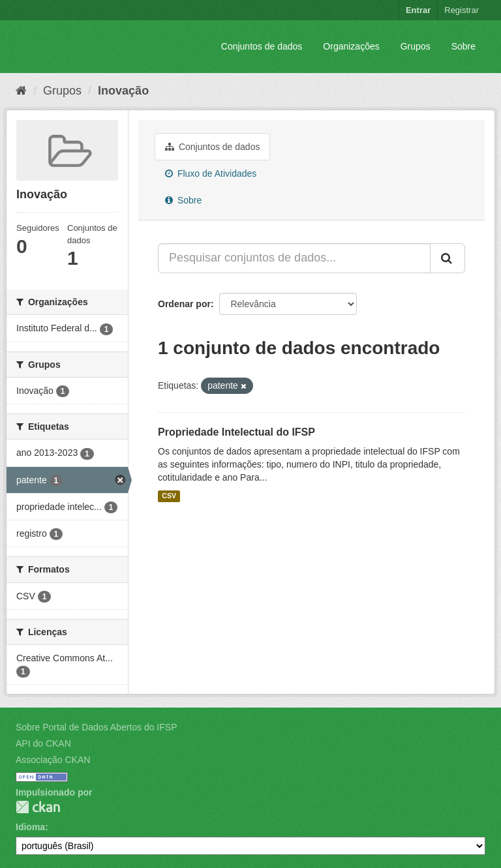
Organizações (351, 46)
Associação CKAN (53, 760)
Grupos (416, 46)
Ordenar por (184, 304)
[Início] (21, 91)
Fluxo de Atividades (211, 173)
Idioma (30, 827)
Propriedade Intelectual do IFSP (236, 432)
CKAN (38, 807)
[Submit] (448, 258)
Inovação (123, 91)
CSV (169, 496)
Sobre (463, 46)
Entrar (418, 10)
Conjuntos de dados (262, 46)
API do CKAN (43, 743)
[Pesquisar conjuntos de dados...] (294, 258)
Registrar (462, 10)
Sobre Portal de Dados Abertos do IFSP (96, 727)
